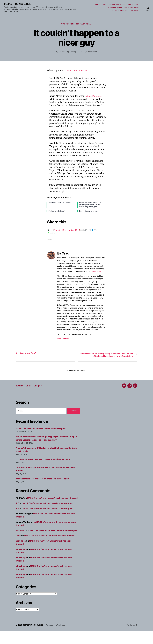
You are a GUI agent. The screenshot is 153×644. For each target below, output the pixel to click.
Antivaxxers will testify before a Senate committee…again (45, 483)
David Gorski (96, 272)
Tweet (57, 230)
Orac (62, 52)
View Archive (63, 339)
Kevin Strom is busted (78, 71)
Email (30, 389)
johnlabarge (22, 563)
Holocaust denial (84, 24)
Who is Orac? (133, 5)
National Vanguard (94, 97)
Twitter (20, 389)
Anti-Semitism (67, 24)
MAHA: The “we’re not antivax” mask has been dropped (44, 432)
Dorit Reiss (21, 554)
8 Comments (93, 52)
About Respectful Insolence (114, 5)
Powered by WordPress (57, 638)
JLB (18, 510)
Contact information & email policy (125, 11)
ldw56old (21, 537)
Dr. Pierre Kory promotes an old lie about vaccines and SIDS (46, 463)
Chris (19, 546)
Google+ (41, 389)
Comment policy (115, 8)
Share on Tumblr (71, 230)
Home (98, 5)
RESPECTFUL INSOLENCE (18, 4)
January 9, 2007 (76, 52)
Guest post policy (131, 8)
